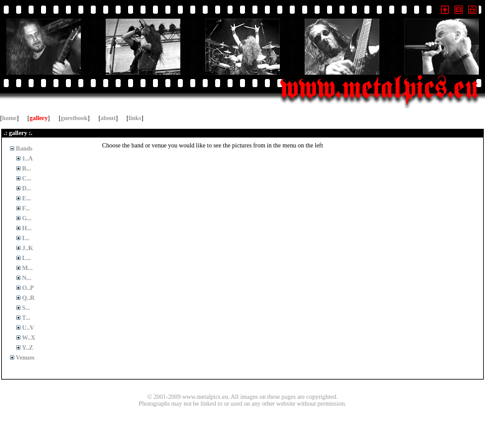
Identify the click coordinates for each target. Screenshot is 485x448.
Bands (23, 148)
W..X (28, 338)
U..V (27, 328)
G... (26, 218)
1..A (27, 158)
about (108, 118)
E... (26, 198)
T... (25, 318)
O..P (27, 288)
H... (26, 228)
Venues (25, 357)
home (9, 118)
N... (26, 278)
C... (26, 178)
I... (25, 238)
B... (26, 168)
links (135, 118)
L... (26, 258)
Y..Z (27, 348)
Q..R (28, 298)
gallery (38, 118)
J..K (27, 248)
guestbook (74, 118)
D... (26, 188)
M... (26, 268)
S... (25, 308)
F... (25, 208)
